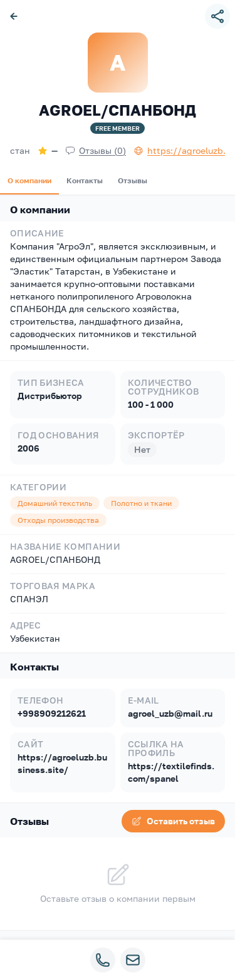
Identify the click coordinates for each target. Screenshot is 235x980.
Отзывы (133, 180)
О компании (29, 180)
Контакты (85, 180)
